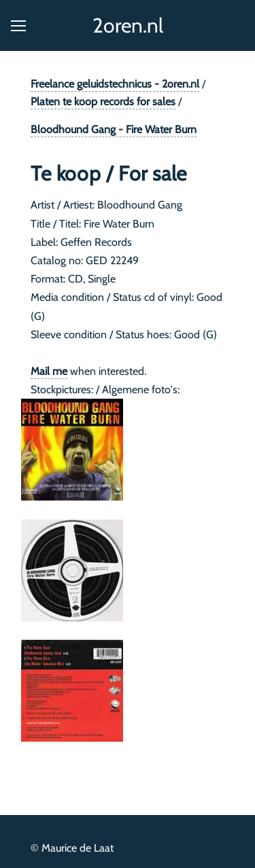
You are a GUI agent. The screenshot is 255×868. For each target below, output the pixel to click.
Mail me (49, 371)
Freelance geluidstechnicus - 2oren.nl (115, 84)
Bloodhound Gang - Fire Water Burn (114, 129)
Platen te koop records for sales (103, 102)
